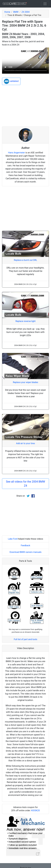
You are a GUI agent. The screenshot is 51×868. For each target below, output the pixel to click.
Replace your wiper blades (26, 382)
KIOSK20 (36, 810)
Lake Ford (13, 539)
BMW (16, 12)
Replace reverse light (26, 321)
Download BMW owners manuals (26, 552)
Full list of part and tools (26, 639)
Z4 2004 (26, 12)
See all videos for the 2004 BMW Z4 (26, 484)
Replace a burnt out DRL (26, 260)
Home (7, 12)
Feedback (26, 545)
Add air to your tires (26, 443)
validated (11, 81)
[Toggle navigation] (45, 4)
